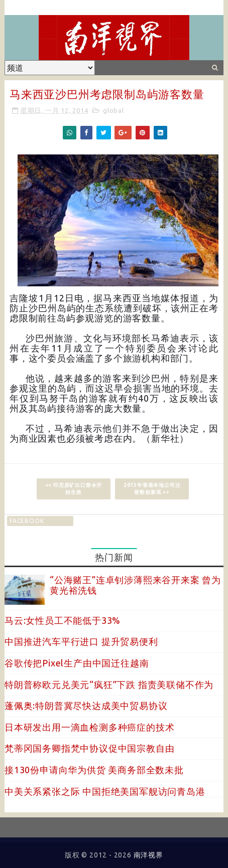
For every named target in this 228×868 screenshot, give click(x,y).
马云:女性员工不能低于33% (63, 620)
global (113, 110)
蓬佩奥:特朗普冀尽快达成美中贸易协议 (86, 706)
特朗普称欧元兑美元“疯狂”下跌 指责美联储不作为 (109, 684)
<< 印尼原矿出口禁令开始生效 (74, 489)
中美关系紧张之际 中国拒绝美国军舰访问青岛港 (105, 791)
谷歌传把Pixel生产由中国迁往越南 (77, 663)
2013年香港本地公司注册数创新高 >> (152, 489)
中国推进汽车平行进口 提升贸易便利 (81, 641)
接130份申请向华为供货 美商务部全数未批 (94, 770)
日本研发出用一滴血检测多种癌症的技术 (89, 727)
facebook (27, 521)
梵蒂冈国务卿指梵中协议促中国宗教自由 (89, 748)
